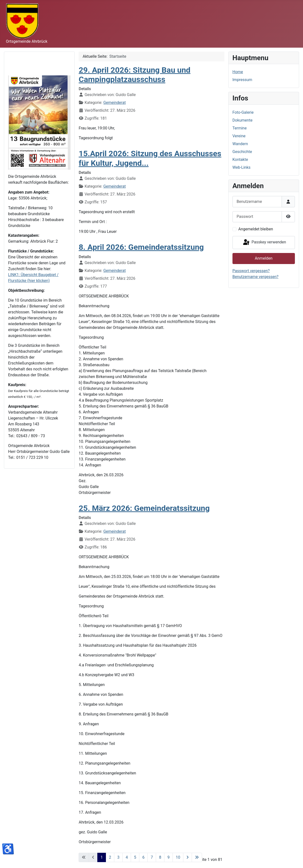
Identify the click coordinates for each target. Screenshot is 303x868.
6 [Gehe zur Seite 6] (143, 857)
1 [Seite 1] (102, 857)
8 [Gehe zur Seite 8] (160, 857)
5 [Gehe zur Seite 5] (135, 857)
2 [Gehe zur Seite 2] (110, 857)
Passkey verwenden (264, 242)
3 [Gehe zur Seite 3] (118, 857)
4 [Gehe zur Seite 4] (127, 857)
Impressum (242, 80)
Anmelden (264, 258)
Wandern (240, 144)
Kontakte (240, 160)
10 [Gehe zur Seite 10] (178, 857)
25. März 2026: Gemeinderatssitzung (144, 508)
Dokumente (243, 120)
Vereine (239, 136)
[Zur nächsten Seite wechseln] (188, 857)
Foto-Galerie (243, 112)
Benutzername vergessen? (255, 277)
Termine (240, 128)
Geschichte (242, 152)
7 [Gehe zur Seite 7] (152, 857)
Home (238, 72)
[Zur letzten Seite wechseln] (197, 857)
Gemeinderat (114, 103)
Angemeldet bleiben (256, 229)
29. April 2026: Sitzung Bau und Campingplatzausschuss (135, 75)
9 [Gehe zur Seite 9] (168, 857)
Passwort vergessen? (251, 271)
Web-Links (242, 167)
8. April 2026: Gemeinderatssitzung (141, 247)
